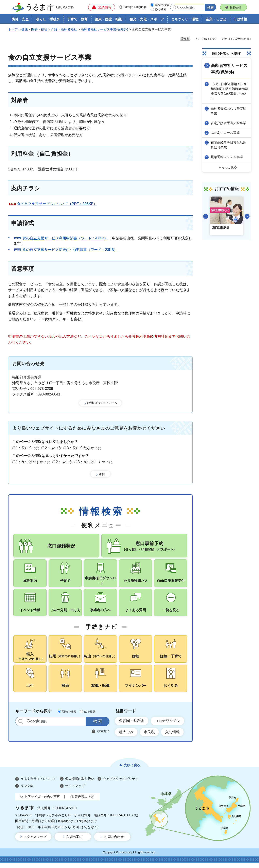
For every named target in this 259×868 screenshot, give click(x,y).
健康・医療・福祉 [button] (108, 20)
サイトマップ (75, 791)
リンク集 (27, 791)
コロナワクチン (168, 725)
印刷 (187, 39)
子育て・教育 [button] (77, 20)
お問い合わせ (114, 842)
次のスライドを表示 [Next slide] (247, 216)
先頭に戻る (132, 770)
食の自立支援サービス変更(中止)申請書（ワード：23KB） (70, 250)
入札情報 (173, 737)
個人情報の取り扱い (80, 784)
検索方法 (103, 736)
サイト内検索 (21, 726)
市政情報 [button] (240, 20)
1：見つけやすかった (33, 462)
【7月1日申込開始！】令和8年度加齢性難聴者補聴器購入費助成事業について (230, 91)
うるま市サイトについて (38, 784)
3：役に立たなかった (84, 448)
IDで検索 (161, 10)
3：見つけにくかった (95, 462)
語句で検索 (162, 5)
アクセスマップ (35, 842)
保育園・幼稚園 (132, 725)
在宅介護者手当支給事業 (229, 123)
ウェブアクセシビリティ (121, 784)
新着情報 (235, 8)
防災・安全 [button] (20, 20)
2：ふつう (53, 448)
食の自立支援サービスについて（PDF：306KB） (57, 204)
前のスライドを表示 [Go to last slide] (206, 216)
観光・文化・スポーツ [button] (147, 20)
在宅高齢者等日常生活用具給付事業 (229, 145)
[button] (102, 7)
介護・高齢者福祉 (64, 30)
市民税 (150, 737)
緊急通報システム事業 (227, 157)
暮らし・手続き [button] (48, 20)
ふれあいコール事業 (225, 133)
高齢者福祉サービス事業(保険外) (105, 30)
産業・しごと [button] (216, 20)
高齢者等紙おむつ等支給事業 (229, 111)
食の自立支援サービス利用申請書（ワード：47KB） (65, 238)
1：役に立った (28, 448)
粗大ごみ (126, 737)
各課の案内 (74, 842)
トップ (13, 30)
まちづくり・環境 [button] (185, 20)
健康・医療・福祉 (34, 30)
